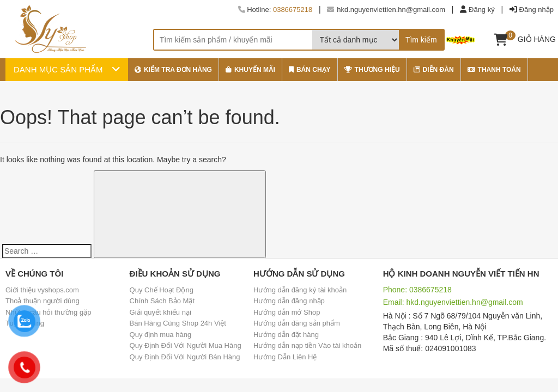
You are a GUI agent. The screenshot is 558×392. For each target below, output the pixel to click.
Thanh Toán (494, 70)
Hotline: (275, 10)
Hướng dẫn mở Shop (287, 312)
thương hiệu (372, 70)
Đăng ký (482, 10)
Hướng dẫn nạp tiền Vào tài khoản (307, 345)
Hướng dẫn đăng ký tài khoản (300, 290)
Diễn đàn (434, 70)
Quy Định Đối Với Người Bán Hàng (185, 357)
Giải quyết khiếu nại (160, 312)
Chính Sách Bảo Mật (162, 301)
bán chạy (310, 70)
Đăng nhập (536, 10)
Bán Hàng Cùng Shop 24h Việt (178, 323)
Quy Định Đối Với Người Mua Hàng (186, 345)
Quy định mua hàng (161, 335)
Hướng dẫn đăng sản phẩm (297, 323)
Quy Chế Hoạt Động (162, 290)
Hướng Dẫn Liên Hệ (285, 357)
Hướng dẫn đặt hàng (286, 335)
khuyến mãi (250, 70)
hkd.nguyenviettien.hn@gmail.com (386, 10)
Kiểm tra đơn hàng (173, 70)
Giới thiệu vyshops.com (42, 290)
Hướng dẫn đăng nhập (289, 301)
